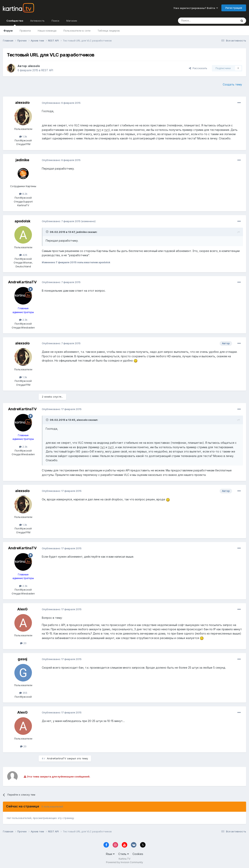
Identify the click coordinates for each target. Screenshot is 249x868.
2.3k (23, 320)
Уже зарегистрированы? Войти (196, 8)
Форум (8, 31)
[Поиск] (197, 21)
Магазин (72, 21)
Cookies (138, 854)
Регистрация (234, 8)
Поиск (55, 21)
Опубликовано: (61, 103)
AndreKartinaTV (22, 282)
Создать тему (232, 84)
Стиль (124, 854)
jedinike (22, 160)
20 (23, 643)
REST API (47, 70)
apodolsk (22, 221)
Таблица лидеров (109, 31)
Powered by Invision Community (124, 862)
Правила (25, 31)
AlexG (22, 609)
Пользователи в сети (77, 31)
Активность (37, 21)
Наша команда (47, 31)
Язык (110, 854)
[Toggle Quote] (47, 232)
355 (23, 693)
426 (23, 255)
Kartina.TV (124, 859)
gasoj (22, 659)
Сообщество (15, 22)
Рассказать (198, 68)
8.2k (23, 194)
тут (99, 130)
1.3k (23, 136)
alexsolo (34, 66)
